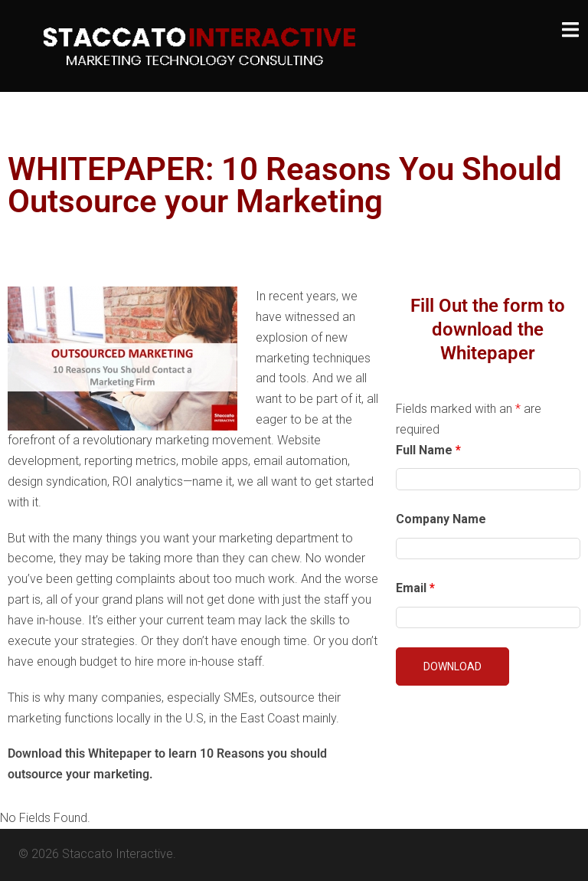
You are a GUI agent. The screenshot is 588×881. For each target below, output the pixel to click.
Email (415, 588)
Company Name (441, 519)
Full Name (428, 450)
